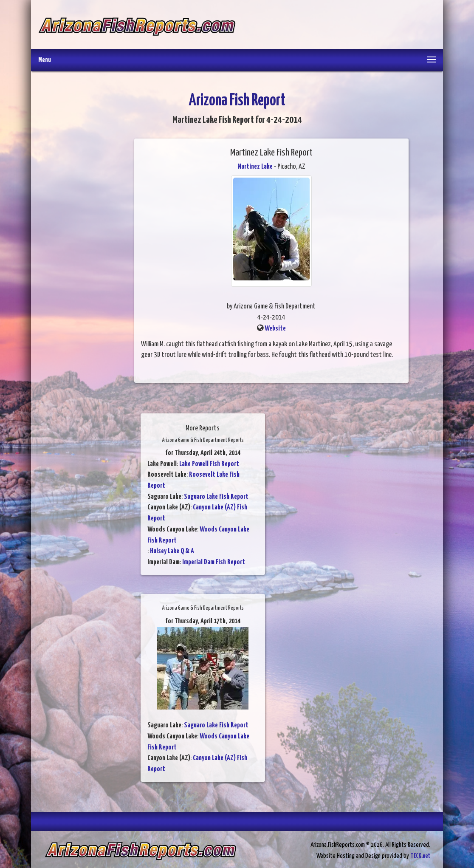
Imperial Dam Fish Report (214, 562)
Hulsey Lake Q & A (172, 551)
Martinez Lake (255, 167)
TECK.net (420, 856)
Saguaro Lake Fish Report (216, 497)
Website (275, 329)
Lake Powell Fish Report (209, 464)
